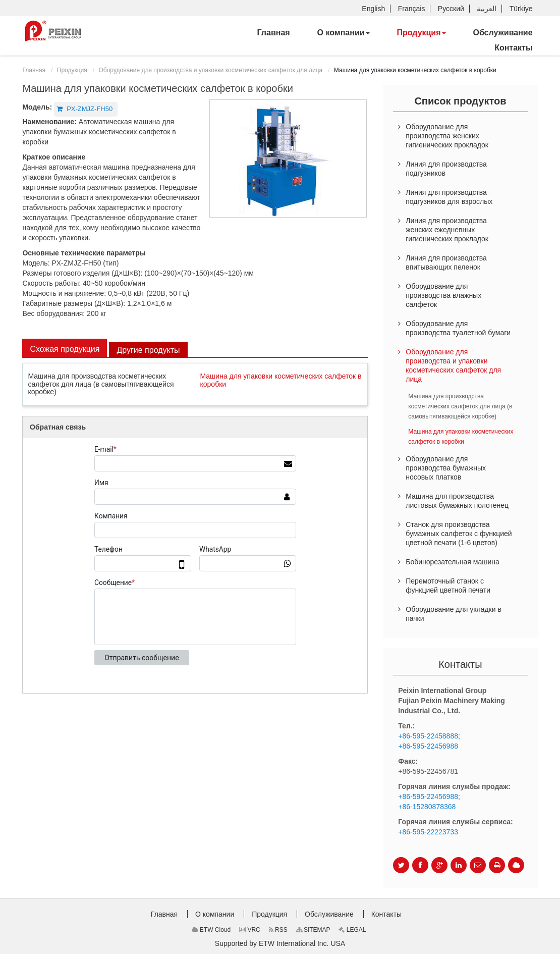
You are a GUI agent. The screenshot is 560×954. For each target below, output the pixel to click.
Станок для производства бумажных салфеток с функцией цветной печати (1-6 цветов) (459, 534)
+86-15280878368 (427, 807)
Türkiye (521, 9)
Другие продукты (148, 350)
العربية (487, 9)
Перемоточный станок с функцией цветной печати (448, 586)
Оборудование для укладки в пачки (454, 614)
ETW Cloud (211, 930)
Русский (451, 9)
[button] (344, 33)
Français (412, 9)
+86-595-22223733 (428, 832)
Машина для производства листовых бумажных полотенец (457, 501)
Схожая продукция (65, 349)
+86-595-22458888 (428, 736)
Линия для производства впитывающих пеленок (446, 262)
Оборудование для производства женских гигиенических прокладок (447, 136)
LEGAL (352, 930)
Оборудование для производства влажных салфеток (443, 295)
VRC (250, 930)
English (373, 9)
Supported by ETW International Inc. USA (280, 943)
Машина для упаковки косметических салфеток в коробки (281, 380)
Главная (34, 70)
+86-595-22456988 (428, 746)
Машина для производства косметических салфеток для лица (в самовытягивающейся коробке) (101, 384)
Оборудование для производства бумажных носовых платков (446, 468)
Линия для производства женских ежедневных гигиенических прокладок (447, 230)
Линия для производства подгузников (446, 169)
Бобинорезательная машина (453, 562)
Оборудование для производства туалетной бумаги (458, 328)
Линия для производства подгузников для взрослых (449, 197)
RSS (278, 930)
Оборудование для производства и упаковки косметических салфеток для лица (210, 70)
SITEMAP (313, 930)
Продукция (72, 70)
